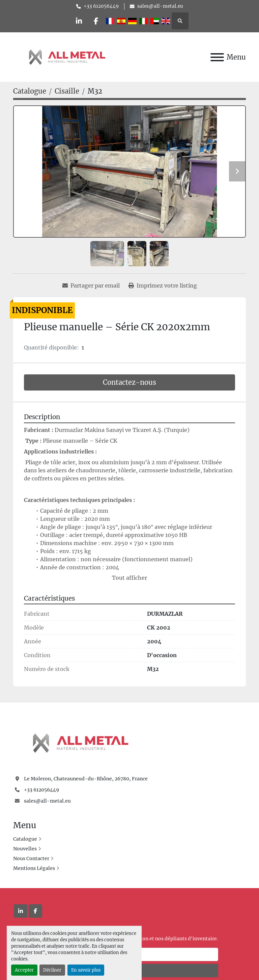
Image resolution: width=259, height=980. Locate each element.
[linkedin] (79, 21)
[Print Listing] (163, 285)
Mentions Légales (34, 868)
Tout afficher (129, 578)
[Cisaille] (67, 91)
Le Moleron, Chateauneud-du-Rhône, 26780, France (86, 779)
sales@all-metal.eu (160, 6)
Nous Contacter (31, 858)
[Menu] (217, 57)
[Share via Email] (91, 285)
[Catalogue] (30, 91)
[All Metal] (81, 743)
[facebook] (96, 21)
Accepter (24, 970)
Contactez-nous (129, 382)
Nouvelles (25, 849)
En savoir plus (86, 970)
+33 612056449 (101, 6)
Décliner (52, 970)
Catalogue (25, 839)
